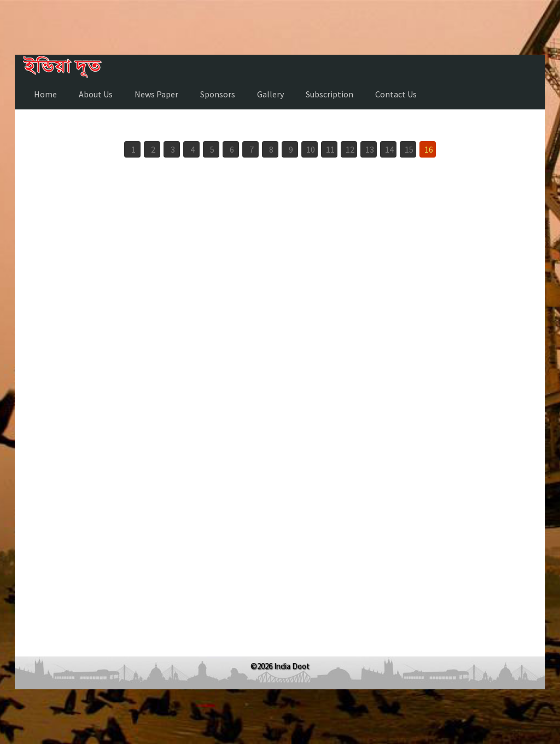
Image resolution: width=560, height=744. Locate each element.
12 (350, 149)
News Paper (156, 94)
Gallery (270, 94)
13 (370, 149)
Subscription (329, 94)
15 (409, 149)
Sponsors (218, 94)
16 (429, 149)
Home (45, 94)
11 (330, 149)
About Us (96, 94)
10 (311, 149)
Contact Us (396, 94)
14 (389, 149)
